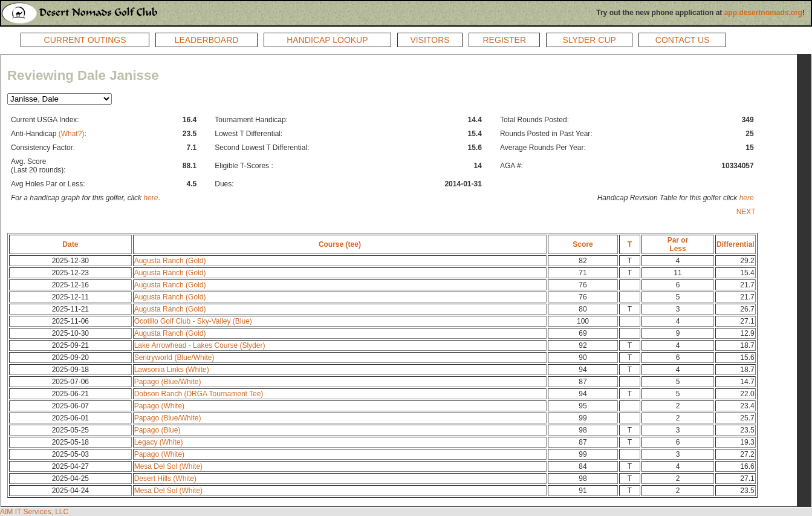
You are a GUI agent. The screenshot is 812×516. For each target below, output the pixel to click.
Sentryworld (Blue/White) (174, 358)
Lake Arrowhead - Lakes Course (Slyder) (200, 345)
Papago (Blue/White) (168, 382)
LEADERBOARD (207, 40)
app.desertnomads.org (763, 13)
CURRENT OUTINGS (85, 40)
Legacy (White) (159, 442)
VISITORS (430, 40)
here (151, 198)
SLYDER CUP (589, 40)
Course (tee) (340, 244)
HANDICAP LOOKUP (327, 40)
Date (70, 244)
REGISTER (504, 40)
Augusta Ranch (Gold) (170, 261)
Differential (736, 244)
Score (583, 244)
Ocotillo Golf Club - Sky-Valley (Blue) (193, 321)
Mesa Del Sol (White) (168, 466)
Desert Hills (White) (165, 478)
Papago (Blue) (158, 430)
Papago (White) (159, 406)
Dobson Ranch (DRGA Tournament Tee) (199, 394)
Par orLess (678, 244)
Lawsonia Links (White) (172, 370)
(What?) (72, 134)
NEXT (746, 212)
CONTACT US (683, 40)
